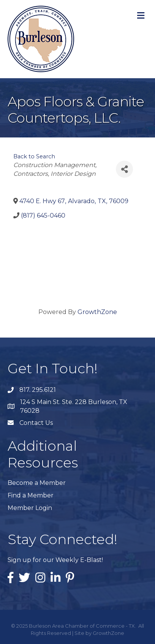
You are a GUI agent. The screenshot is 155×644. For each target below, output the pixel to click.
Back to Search (34, 156)
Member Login (30, 508)
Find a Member (31, 495)
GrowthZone (97, 312)
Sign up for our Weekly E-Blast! (55, 560)
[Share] (124, 169)
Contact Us (36, 423)
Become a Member (37, 483)
